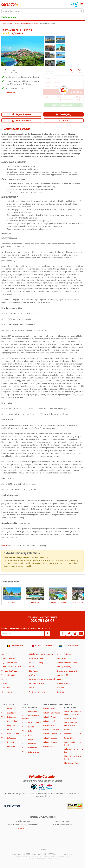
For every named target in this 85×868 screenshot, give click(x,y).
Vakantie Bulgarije (9, 713)
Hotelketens (62, 688)
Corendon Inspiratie (38, 683)
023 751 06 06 (43, 621)
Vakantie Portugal (9, 738)
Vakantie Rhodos (50, 717)
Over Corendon (8, 654)
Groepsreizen (7, 692)
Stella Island (69, 730)
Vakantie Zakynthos (31, 752)
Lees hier (5, 545)
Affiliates (33, 688)
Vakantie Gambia (8, 730)
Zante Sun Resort (71, 718)
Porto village (69, 738)
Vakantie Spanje (8, 742)
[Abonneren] (47, 633)
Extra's (4, 683)
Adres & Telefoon (8, 658)
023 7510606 (23, 828)
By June (32, 667)
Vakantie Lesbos (50, 738)
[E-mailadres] (23, 633)
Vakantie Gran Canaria (32, 723)
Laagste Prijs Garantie (66, 654)
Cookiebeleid (63, 658)
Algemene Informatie (10, 662)
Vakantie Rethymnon (52, 734)
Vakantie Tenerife (30, 748)
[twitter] (69, 633)
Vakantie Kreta (28, 739)
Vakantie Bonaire (8, 709)
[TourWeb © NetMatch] (43, 850)
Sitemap (61, 692)
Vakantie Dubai (29, 731)
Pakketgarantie (9, 17)
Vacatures (61, 675)
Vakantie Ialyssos (50, 742)
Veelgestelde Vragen (10, 671)
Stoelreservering (36, 662)
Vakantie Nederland (10, 721)
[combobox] (42, 11)
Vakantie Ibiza (28, 727)
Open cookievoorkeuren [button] (67, 662)
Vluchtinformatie (8, 675)
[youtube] (81, 633)
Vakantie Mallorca (30, 744)
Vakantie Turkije (8, 746)
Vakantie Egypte (8, 725)
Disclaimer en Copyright (67, 671)
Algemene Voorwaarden (11, 667)
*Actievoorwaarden (37, 692)
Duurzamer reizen (37, 658)
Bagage (4, 679)
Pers (59, 679)
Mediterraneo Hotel (72, 734)
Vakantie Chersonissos (53, 730)
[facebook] (63, 633)
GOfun (32, 675)
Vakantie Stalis (49, 746)
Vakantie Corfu (49, 721)
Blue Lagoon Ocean (72, 763)
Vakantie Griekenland (10, 734)
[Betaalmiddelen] (12, 806)
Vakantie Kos (28, 735)
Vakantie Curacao (9, 717)
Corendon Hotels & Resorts (41, 679)
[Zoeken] (81, 11)
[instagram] (75, 633)
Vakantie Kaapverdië (31, 711)
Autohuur (5, 688)
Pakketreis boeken (65, 683)
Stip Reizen (34, 671)
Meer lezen (10, 92)
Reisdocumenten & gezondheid (42, 654)
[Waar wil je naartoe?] (42, 11)
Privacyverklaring (64, 667)
